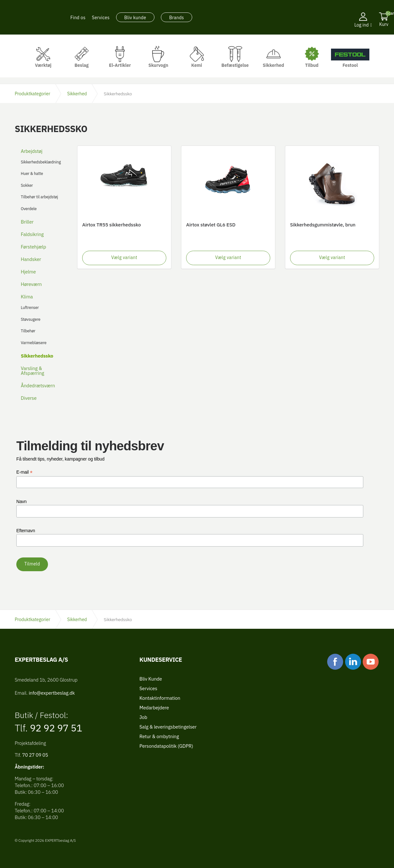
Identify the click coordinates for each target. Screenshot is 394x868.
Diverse (29, 398)
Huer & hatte (32, 173)
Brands (177, 18)
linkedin (353, 662)
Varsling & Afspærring (32, 371)
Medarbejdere (154, 708)
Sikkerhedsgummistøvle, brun (323, 225)
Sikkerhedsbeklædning (41, 162)
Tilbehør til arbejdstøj (39, 197)
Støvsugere (31, 319)
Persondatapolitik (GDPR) (166, 746)
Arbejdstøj (32, 151)
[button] (363, 34)
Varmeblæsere (34, 343)
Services (101, 18)
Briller (27, 222)
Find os (78, 18)
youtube (371, 662)
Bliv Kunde (151, 679)
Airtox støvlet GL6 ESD (211, 225)
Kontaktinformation (160, 698)
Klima (27, 297)
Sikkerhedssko (37, 356)
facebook (335, 662)
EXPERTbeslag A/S (30, 18)
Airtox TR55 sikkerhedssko (111, 225)
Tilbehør (28, 331)
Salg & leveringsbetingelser (168, 727)
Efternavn (26, 531)
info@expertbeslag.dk (52, 693)
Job (143, 717)
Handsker (31, 259)
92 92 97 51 (55, 728)
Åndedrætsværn (38, 386)
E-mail (24, 472)
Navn (21, 501)
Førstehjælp (33, 247)
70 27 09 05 (35, 755)
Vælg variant (124, 257)
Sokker (27, 185)
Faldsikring (32, 234)
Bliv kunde (135, 18)
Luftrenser (30, 307)
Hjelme (28, 272)
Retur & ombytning (159, 736)
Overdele (29, 209)
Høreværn (31, 284)
